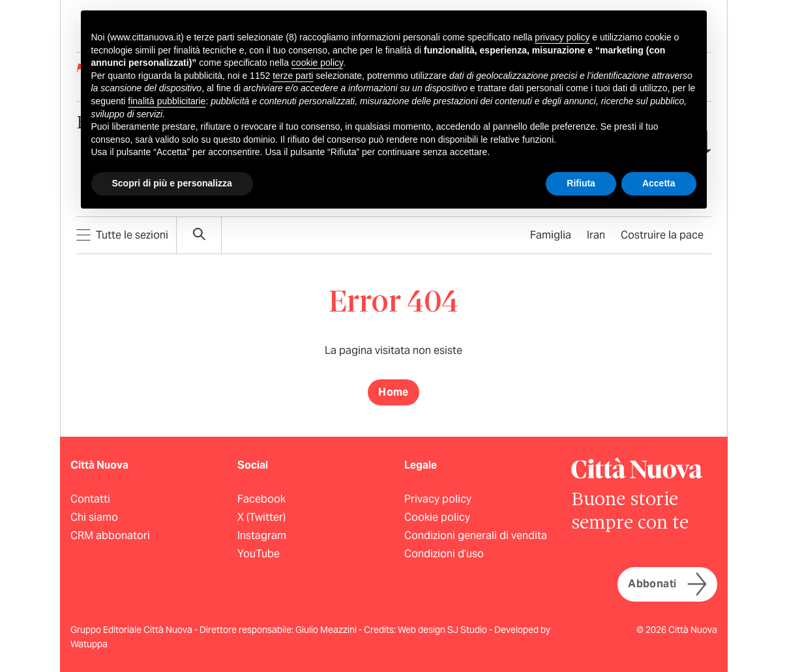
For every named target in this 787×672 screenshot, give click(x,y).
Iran (596, 235)
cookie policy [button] (317, 63)
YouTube (259, 554)
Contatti (90, 499)
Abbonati (667, 584)
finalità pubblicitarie (167, 101)
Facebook (261, 499)
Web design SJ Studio (443, 630)
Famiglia (551, 235)
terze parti (293, 76)
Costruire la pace (662, 235)
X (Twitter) (261, 517)
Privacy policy (438, 499)
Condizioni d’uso (444, 554)
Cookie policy (437, 517)
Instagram (262, 535)
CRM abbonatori (110, 535)
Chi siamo (94, 517)
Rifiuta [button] (581, 183)
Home (393, 392)
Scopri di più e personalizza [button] (172, 183)
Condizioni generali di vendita (476, 535)
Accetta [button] (659, 183)
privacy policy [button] (562, 37)
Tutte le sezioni (122, 235)
